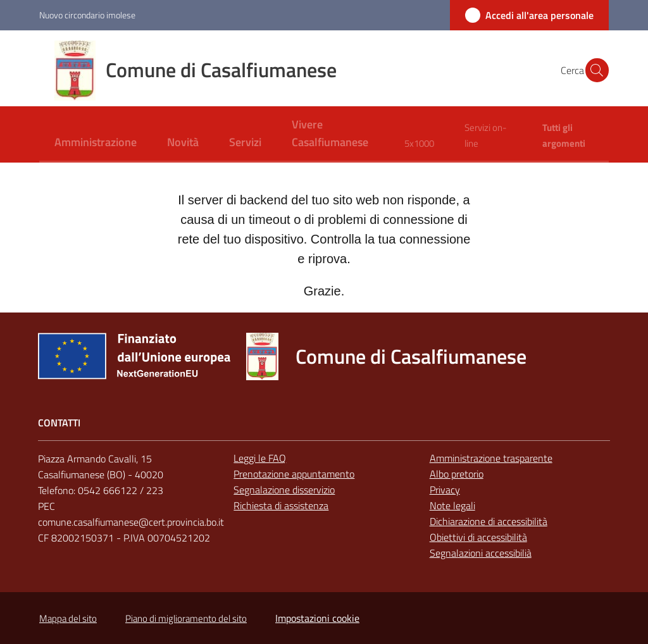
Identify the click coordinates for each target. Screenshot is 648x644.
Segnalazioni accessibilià (481, 553)
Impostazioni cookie (317, 618)
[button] (594, 70)
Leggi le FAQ (260, 458)
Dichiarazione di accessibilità (489, 521)
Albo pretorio (457, 474)
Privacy (445, 490)
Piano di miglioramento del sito (186, 618)
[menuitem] (96, 143)
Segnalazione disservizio (284, 490)
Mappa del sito (68, 618)
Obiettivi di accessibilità (478, 537)
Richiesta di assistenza (281, 505)
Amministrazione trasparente (491, 458)
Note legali (452, 505)
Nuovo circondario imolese (87, 15)
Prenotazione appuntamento (294, 474)
